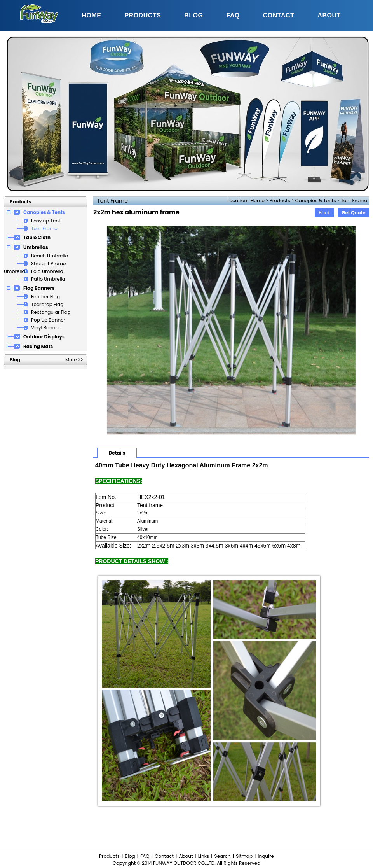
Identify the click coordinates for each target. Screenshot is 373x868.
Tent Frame (354, 200)
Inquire (266, 856)
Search (223, 856)
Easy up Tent (46, 221)
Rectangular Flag (51, 312)
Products (280, 200)
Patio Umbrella (48, 279)
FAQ (145, 856)
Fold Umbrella (47, 271)
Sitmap (244, 856)
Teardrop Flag (47, 304)
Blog (130, 856)
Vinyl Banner (45, 328)
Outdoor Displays (44, 337)
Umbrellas (36, 247)
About (186, 856)
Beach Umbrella (50, 256)
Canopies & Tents (315, 200)
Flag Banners (39, 288)
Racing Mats (38, 346)
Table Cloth (37, 237)
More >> (74, 360)
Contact (164, 856)
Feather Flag (45, 297)
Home (258, 200)
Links (204, 856)
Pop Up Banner (48, 320)
